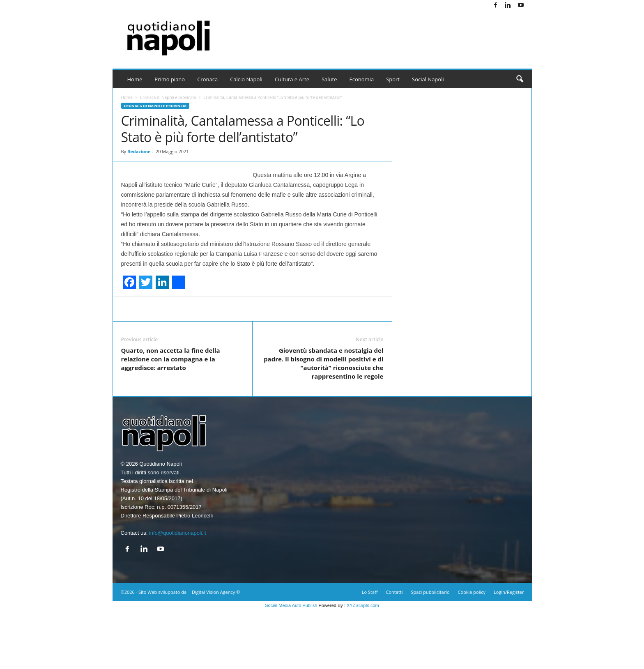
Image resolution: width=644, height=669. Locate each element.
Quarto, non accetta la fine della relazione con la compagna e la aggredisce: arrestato (171, 418)
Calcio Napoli (246, 79)
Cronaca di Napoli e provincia (168, 97)
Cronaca (207, 79)
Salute (329, 79)
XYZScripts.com (363, 664)
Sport (393, 79)
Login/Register (509, 651)
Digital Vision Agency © (216, 651)
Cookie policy (472, 651)
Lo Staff (370, 651)
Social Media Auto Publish (291, 664)
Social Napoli (428, 79)
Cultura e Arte (292, 79)
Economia (362, 79)
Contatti (394, 651)
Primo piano (170, 79)
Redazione (139, 151)
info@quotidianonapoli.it (178, 592)
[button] (520, 79)
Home (135, 79)
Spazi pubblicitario (430, 651)
